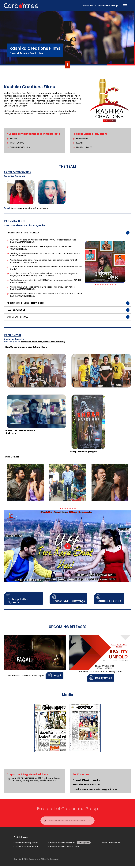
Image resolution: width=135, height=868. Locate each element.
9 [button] (116, 285)
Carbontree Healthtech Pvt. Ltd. (70, 843)
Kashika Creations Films (110, 843)
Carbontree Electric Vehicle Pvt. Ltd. (64, 848)
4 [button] (104, 285)
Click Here (11, 433)
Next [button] (126, 261)
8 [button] (114, 285)
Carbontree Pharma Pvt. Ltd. (27, 848)
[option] (105, 262)
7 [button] (111, 285)
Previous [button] (85, 261)
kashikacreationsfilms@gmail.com (30, 208)
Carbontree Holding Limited (27, 843)
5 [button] (106, 285)
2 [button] (99, 285)
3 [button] (101, 285)
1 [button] (96, 285)
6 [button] (109, 285)
